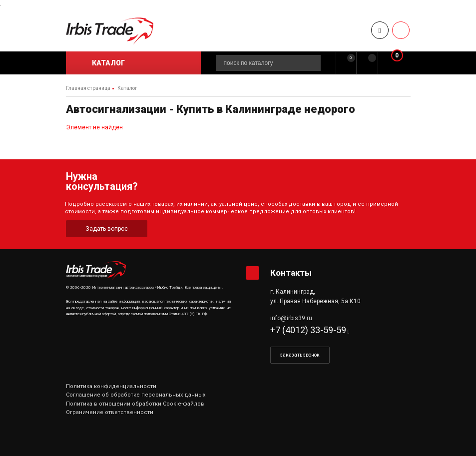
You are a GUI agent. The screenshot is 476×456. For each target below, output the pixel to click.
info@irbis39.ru (291, 318)
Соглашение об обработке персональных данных (136, 395)
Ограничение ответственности (110, 412)
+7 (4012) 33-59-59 (308, 330)
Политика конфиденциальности (111, 386)
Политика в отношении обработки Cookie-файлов (135, 404)
